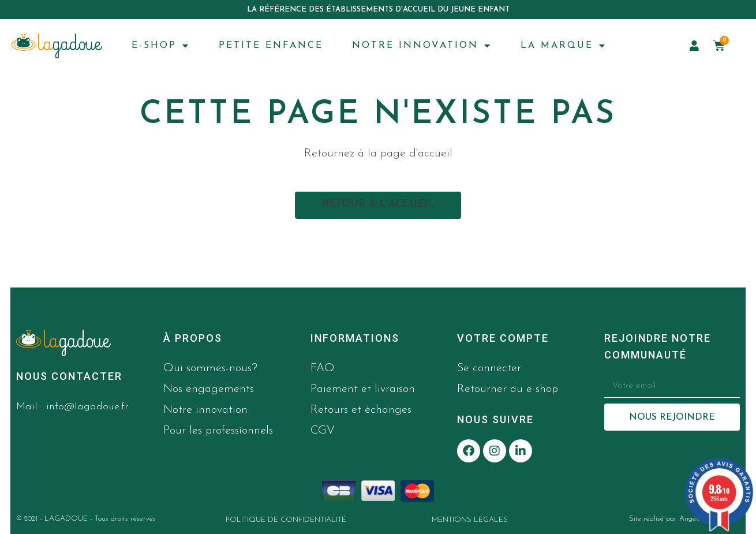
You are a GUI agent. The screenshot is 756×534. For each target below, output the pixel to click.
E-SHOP (161, 46)
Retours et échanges (361, 410)
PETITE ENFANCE (271, 46)
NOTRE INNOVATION (422, 46)
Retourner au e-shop (508, 389)
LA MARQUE (564, 46)
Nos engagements (209, 389)
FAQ (323, 368)
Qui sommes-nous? (210, 368)
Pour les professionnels (218, 431)
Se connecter (489, 368)
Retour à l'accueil (378, 204)
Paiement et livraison (363, 389)
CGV (323, 431)
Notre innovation (205, 410)
